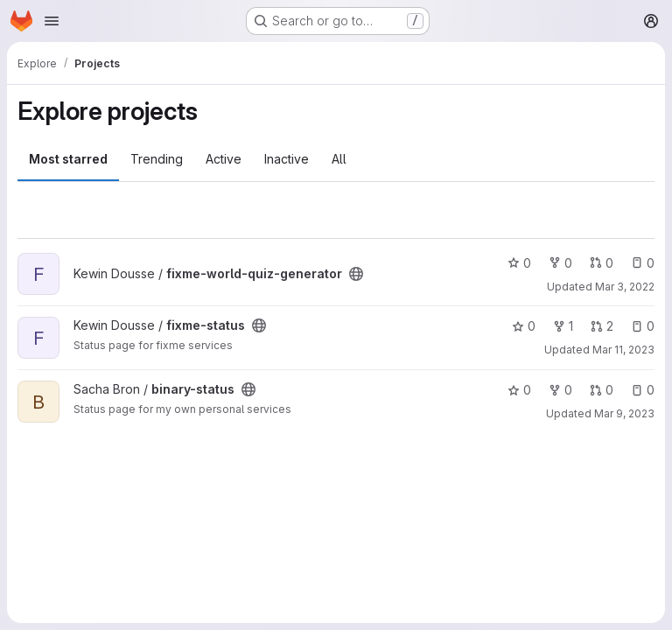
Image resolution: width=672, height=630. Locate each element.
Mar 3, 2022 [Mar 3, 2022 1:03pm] (625, 287)
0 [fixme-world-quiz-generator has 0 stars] (519, 263)
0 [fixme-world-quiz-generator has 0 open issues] (643, 263)
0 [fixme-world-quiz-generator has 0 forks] (560, 263)
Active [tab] (224, 159)
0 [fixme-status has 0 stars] (524, 326)
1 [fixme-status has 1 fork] (563, 326)
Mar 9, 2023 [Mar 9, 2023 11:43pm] (624, 413)
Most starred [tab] (68, 159)
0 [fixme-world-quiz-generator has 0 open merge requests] (602, 263)
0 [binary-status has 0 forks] (560, 390)
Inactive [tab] (287, 159)
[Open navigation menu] (52, 21)
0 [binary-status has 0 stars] (519, 390)
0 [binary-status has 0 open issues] (643, 390)
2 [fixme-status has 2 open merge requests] (602, 326)
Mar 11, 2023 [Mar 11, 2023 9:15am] (623, 350)
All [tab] (339, 159)
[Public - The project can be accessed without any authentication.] (356, 274)
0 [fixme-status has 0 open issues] (643, 326)
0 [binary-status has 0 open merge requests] (602, 390)
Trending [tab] (157, 159)
